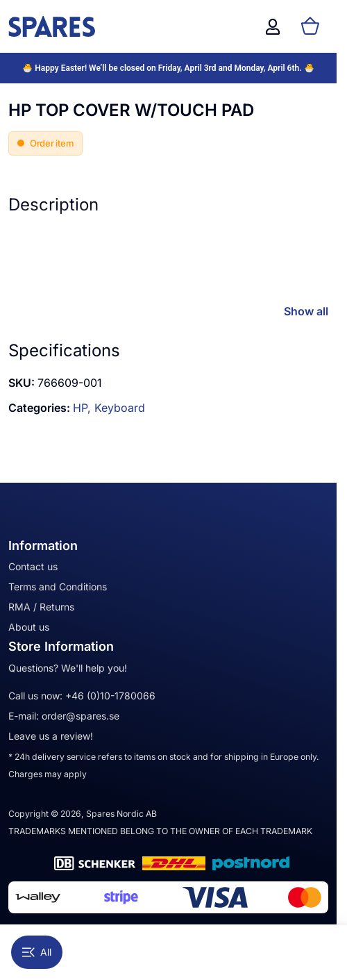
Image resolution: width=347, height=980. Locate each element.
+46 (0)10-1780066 (110, 696)
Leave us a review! (51, 736)
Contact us (33, 566)
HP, (84, 408)
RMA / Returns (41, 607)
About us (29, 627)
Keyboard (120, 408)
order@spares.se (81, 716)
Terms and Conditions (58, 587)
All (37, 952)
